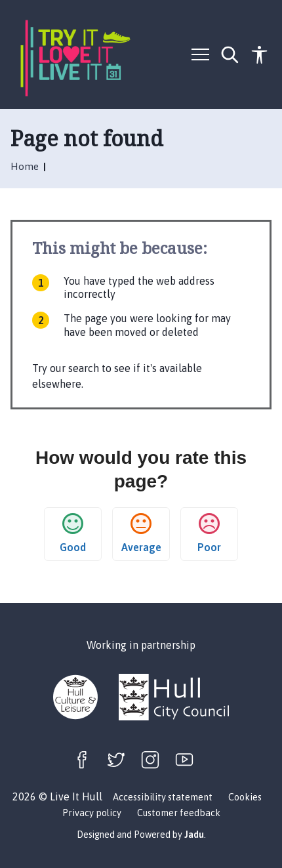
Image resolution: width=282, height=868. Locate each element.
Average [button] (141, 533)
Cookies (245, 797)
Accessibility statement (163, 797)
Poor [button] (209, 533)
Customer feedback (179, 813)
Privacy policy (92, 813)
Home (26, 166)
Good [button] (73, 533)
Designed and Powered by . (141, 835)
